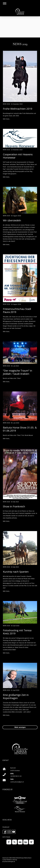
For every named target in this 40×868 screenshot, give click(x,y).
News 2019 (6, 104)
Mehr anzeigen (20, 727)
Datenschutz (27, 858)
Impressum (5, 858)
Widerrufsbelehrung (18, 858)
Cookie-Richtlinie (7, 860)
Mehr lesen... (7, 119)
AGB (10, 858)
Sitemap (15, 860)
